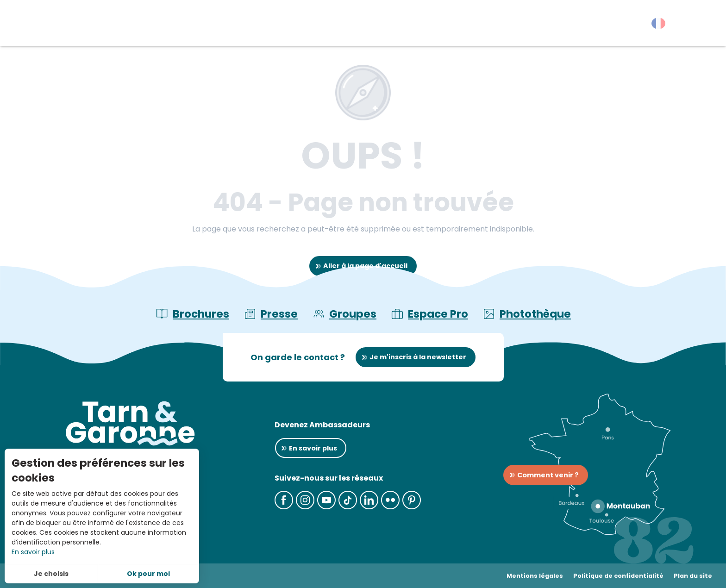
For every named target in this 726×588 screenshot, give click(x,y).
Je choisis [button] (51, 574)
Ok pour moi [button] (148, 574)
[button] (703, 25)
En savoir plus (33, 552)
